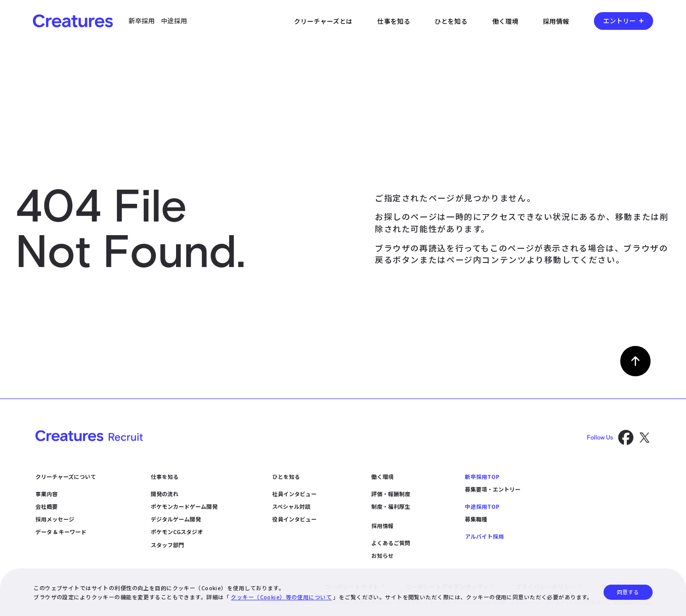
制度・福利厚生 (391, 506)
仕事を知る (394, 21)
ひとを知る (451, 21)
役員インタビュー (294, 519)
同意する (628, 592)
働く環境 (505, 21)
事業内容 (47, 494)
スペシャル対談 (291, 506)
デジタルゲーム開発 (176, 519)
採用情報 (556, 21)
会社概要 (47, 506)
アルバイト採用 (484, 536)
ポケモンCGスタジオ (177, 532)
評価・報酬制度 (391, 494)
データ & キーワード (61, 532)
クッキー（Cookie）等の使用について (281, 597)
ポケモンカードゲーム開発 (184, 506)
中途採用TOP (482, 506)
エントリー (619, 20)
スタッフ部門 (167, 545)
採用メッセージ (55, 519)
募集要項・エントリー (493, 489)
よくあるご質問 (391, 543)
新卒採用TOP (482, 476)
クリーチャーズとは (323, 21)
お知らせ (382, 555)
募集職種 (476, 519)
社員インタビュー (294, 494)
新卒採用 (142, 20)
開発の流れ (165, 494)
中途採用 (174, 20)
